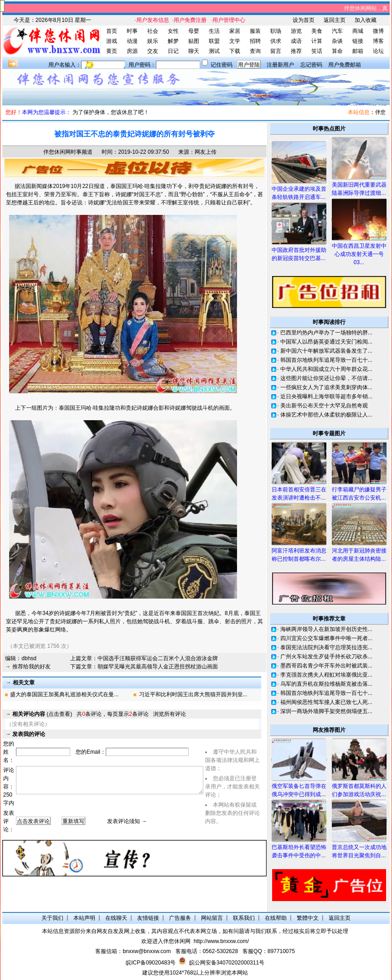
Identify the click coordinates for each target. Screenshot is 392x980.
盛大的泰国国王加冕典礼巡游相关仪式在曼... (64, 694)
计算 (317, 41)
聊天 (194, 51)
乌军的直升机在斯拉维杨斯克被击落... (326, 684)
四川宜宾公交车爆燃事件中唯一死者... (326, 638)
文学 (235, 41)
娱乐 (153, 41)
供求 (276, 41)
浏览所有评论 (170, 714)
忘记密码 (311, 65)
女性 (173, 31)
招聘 (255, 41)
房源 (132, 51)
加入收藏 (366, 20)
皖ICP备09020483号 (151, 963)
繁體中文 (308, 918)
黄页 (112, 51)
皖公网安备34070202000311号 (227, 963)
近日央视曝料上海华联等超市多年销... (326, 396)
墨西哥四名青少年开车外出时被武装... (326, 666)
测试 (214, 51)
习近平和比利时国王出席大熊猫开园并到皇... (193, 694)
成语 (296, 41)
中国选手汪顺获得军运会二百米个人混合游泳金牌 (158, 658)
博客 (378, 41)
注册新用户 (280, 65)
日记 (173, 51)
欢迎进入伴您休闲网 (166, 941)
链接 (358, 41)
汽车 (337, 31)
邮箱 (358, 51)
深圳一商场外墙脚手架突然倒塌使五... (326, 711)
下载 (235, 51)
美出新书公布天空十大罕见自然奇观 (324, 406)
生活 (214, 31)
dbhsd (29, 658)
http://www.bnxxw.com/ (221, 941)
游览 (296, 31)
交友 (153, 51)
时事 (132, 31)
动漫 (132, 41)
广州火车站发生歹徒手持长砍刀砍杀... (326, 657)
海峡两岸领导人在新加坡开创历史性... (326, 629)
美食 (317, 31)
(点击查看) (42, 714)
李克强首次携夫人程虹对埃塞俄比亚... (326, 675)
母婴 (194, 31)
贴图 (194, 41)
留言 (276, 51)
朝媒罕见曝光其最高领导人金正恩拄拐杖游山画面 (158, 667)
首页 (112, 31)
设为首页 (304, 20)
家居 (235, 31)
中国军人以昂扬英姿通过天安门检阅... (326, 342)
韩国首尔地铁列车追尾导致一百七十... (326, 360)
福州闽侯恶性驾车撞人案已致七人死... (326, 702)
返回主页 (335, 20)
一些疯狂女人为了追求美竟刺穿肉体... (326, 387)
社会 (153, 31)
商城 (358, 31)
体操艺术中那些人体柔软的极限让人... (326, 415)
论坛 (378, 51)
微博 (378, 31)
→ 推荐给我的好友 (28, 667)
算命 (337, 51)
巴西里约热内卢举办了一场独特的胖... (326, 333)
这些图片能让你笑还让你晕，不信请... (326, 378)
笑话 (317, 51)
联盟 (214, 41)
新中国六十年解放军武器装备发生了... (326, 351)
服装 (255, 31)
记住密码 (222, 65)
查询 (255, 51)
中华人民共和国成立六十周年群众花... (326, 369)
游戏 (112, 41)
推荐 (296, 51)
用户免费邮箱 (345, 65)
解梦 (173, 41)
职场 (276, 31)
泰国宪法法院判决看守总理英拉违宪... (326, 647)
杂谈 (337, 41)
